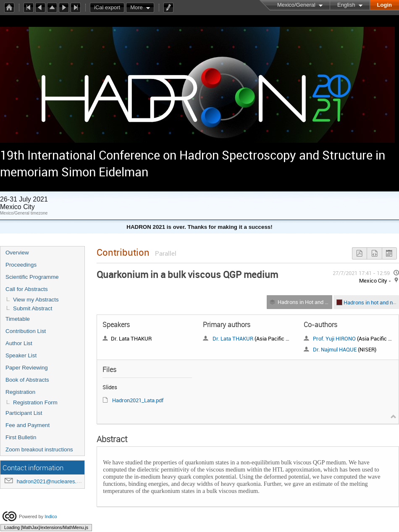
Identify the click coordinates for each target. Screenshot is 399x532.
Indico (51, 516)
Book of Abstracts (27, 380)
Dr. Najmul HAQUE (335, 349)
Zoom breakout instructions (39, 449)
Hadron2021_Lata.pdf (138, 400)
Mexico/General (296, 5)
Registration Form (35, 402)
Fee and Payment (28, 425)
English (346, 5)
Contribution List (26, 331)
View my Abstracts (36, 300)
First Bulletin (21, 437)
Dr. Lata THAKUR (233, 338)
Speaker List (21, 355)
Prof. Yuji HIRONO (334, 338)
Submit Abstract (33, 308)
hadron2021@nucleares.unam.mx (58, 481)
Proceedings (21, 265)
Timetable (18, 319)
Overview (17, 253)
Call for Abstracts (27, 289)
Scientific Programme (32, 277)
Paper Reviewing (27, 368)
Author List (19, 343)
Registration (20, 392)
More (136, 7)
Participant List (24, 413)
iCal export (109, 8)
